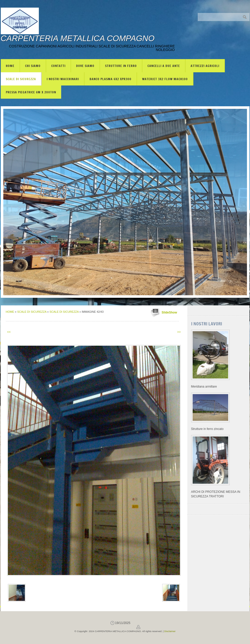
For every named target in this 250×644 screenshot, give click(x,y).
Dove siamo (85, 66)
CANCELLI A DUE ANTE (164, 66)
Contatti (58, 66)
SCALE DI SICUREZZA (21, 79)
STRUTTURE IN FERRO (121, 66)
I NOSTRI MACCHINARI (63, 79)
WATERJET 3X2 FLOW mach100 (165, 79)
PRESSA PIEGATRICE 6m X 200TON (31, 92)
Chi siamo (33, 66)
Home (10, 66)
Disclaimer (170, 631)
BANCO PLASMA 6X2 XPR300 (111, 79)
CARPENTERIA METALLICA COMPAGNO (78, 38)
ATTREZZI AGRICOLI (205, 66)
